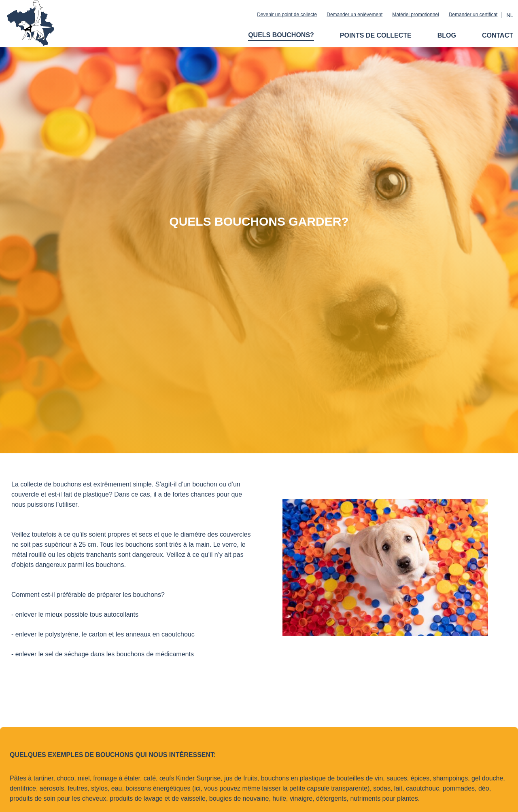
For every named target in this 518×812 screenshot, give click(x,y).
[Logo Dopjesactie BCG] (30, 42)
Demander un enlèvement (355, 15)
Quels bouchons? (281, 35)
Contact (498, 35)
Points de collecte (376, 35)
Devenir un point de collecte (287, 15)
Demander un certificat (473, 15)
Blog (447, 35)
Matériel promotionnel (415, 15)
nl (510, 15)
